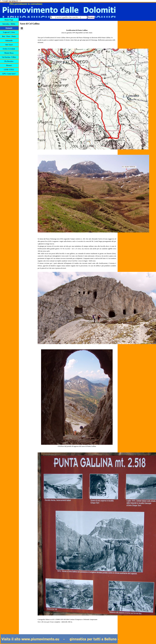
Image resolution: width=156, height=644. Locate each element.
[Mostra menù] (22, 28)
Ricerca (91, 17)
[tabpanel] (77, 330)
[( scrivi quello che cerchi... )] (68, 17)
